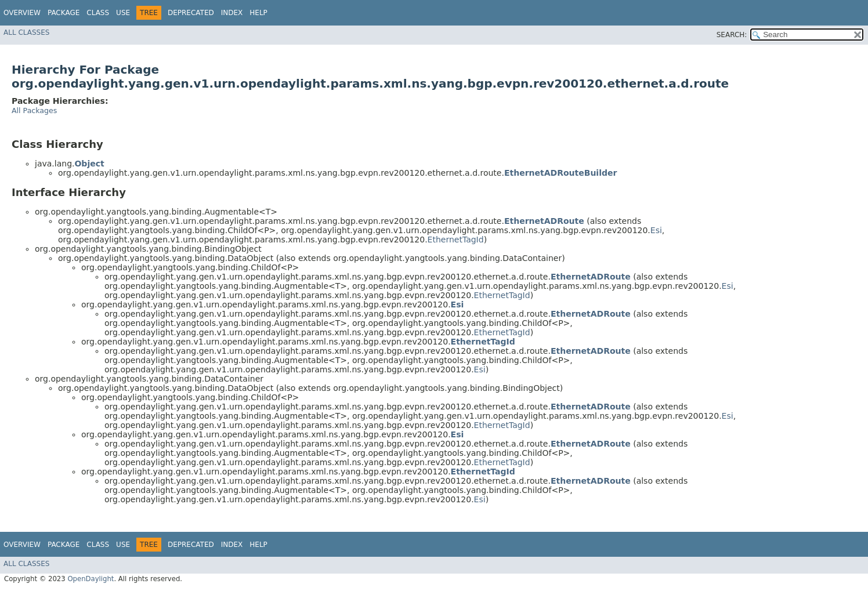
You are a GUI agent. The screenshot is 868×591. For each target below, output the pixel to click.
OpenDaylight (91, 579)
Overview (22, 13)
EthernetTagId (456, 240)
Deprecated (191, 13)
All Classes (26, 32)
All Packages (34, 110)
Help (258, 13)
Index (232, 13)
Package (64, 13)
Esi (656, 230)
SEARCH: (732, 35)
